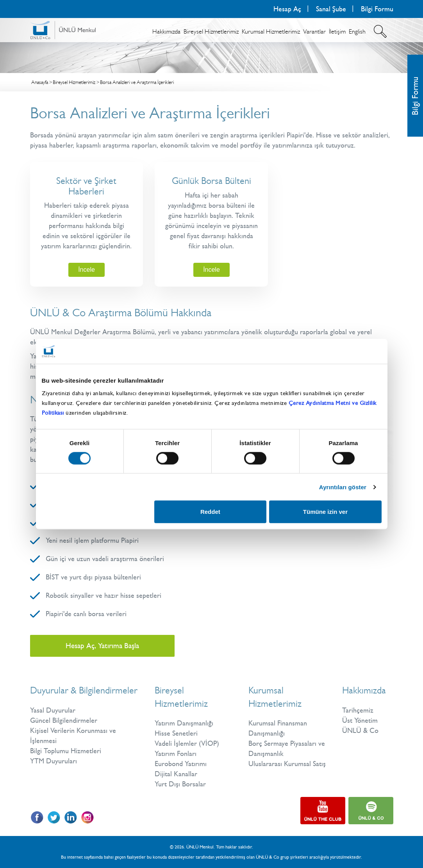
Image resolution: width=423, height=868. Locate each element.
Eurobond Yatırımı (181, 764)
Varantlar (314, 31)
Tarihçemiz (358, 710)
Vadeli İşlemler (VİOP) (187, 743)
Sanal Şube (331, 9)
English (357, 31)
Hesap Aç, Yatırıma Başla (102, 646)
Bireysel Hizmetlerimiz (211, 31)
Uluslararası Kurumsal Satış (287, 764)
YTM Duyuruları (54, 761)
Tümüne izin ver (325, 512)
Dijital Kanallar (176, 774)
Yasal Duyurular (53, 710)
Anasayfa (40, 82)
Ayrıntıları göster (343, 487)
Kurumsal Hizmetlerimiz (271, 31)
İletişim (337, 31)
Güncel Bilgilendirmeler (64, 720)
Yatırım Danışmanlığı (184, 723)
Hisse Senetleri (176, 733)
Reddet (210, 512)
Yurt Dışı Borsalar (180, 784)
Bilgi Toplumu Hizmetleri (66, 751)
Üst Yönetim (360, 720)
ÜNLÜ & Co (360, 731)
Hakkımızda (166, 31)
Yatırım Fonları (176, 754)
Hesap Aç (287, 9)
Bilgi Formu (377, 9)
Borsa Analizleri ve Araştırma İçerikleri (137, 82)
